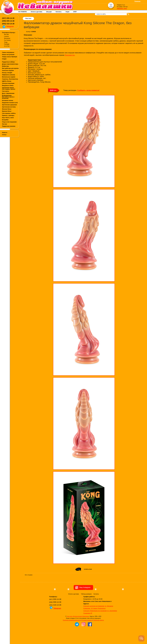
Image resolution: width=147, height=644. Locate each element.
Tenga (6, 42)
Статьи (4, 135)
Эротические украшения (9, 105)
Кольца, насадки (7, 73)
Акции (67, 12)
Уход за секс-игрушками (9, 122)
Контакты (59, 12)
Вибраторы (6, 66)
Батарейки (5, 120)
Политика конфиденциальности (72, 632)
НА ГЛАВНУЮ (23, 12)
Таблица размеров (86, 606)
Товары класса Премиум (10, 57)
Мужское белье (7, 111)
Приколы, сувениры (8, 115)
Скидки (4, 59)
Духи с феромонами (8, 93)
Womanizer (7, 38)
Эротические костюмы (9, 107)
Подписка (137, 1)
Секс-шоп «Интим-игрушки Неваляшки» (78, 628)
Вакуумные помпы (8, 85)
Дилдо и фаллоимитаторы (10, 64)
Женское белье (7, 109)
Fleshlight (7, 44)
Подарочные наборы (8, 62)
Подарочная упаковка (9, 126)
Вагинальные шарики (9, 77)
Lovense (6, 36)
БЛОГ (75, 12)
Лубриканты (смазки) (8, 75)
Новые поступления (8, 55)
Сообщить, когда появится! (88, 90)
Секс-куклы (6, 91)
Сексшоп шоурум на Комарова (94, 618)
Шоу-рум (49, 12)
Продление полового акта (10, 103)
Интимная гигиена (8, 100)
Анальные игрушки (8, 71)
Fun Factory (7, 40)
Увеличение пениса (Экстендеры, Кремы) (9, 88)
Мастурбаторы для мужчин (10, 68)
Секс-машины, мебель (9, 113)
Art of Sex (7, 46)
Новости (5, 133)
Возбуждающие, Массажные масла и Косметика (8, 97)
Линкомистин (70, 55)
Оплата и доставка (36, 12)
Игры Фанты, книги (8, 118)
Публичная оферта (99, 632)
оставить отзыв (88, 569)
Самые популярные (8, 52)
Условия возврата (87, 632)
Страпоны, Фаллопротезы (10, 79)
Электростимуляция (8, 83)
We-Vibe (6, 34)
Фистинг (5, 124)
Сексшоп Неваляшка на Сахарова (95, 622)
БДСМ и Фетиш (7, 81)
